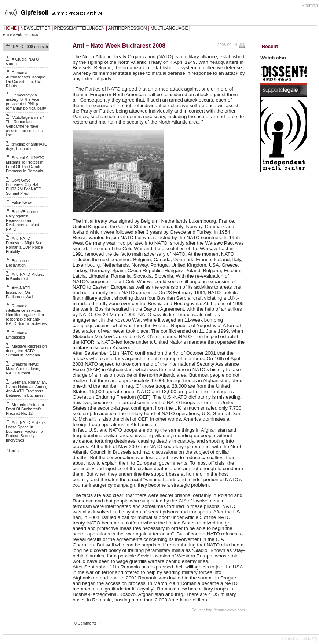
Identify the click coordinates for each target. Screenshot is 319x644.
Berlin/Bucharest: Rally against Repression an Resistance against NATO (24, 220)
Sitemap (310, 6)
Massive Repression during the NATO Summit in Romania (26, 351)
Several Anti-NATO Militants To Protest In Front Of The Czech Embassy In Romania (25, 164)
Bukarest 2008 (27, 35)
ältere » (13, 451)
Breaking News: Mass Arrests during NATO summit (23, 369)
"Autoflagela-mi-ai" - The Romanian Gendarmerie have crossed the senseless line (26, 126)
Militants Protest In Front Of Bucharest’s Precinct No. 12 (25, 409)
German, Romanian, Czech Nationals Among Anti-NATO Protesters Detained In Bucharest (27, 389)
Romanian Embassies (18, 335)
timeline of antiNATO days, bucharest (27, 146)
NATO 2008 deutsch (30, 47)
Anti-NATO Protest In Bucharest (25, 277)
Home (8, 35)
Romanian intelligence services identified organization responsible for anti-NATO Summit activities (26, 315)
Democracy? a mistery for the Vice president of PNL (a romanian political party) (27, 102)
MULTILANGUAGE (169, 28)
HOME (10, 28)
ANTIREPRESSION (128, 28)
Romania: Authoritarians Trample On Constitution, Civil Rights (25, 79)
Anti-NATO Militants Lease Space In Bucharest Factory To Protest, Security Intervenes (26, 431)
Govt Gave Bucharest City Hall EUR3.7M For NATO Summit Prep (24, 187)
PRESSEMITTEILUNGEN (80, 28)
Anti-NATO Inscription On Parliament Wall (19, 292)
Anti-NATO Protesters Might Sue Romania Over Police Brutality (24, 245)
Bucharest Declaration (18, 263)
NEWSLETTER (36, 28)
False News (22, 202)
